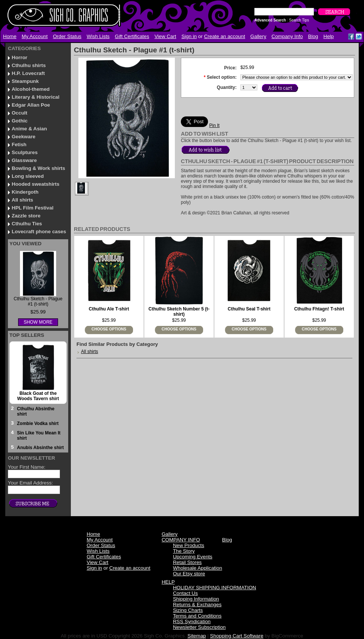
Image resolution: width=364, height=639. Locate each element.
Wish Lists (98, 36)
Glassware (24, 160)
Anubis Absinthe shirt (40, 448)
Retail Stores (187, 562)
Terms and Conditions (197, 616)
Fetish (19, 144)
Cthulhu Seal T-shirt (249, 309)
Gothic (20, 121)
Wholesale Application (197, 568)
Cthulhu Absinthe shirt (36, 411)
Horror (19, 57)
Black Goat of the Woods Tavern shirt (38, 396)
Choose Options (109, 329)
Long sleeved (28, 176)
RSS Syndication (192, 621)
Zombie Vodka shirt (38, 423)
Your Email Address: (31, 483)
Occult (19, 113)
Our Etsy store (189, 574)
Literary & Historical (36, 97)
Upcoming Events (193, 557)
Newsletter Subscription (199, 627)
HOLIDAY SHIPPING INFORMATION (215, 588)
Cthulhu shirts (29, 65)
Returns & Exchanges (197, 605)
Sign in (189, 36)
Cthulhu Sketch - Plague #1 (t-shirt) (38, 301)
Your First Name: (27, 467)
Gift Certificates (132, 36)
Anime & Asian (29, 129)
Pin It (214, 125)
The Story (184, 551)
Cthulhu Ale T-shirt (109, 309)
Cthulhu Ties (27, 224)
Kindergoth (25, 192)
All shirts (22, 200)
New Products (189, 545)
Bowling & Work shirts (38, 168)
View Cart (165, 36)
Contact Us (185, 593)
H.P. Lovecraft (28, 73)
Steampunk (25, 81)
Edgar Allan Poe (31, 105)
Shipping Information (196, 599)
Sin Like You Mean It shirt (39, 436)
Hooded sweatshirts (36, 184)
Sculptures (25, 152)
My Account (35, 36)
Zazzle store (26, 216)
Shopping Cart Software (237, 636)
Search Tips (299, 20)
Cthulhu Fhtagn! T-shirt (319, 309)
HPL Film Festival (33, 208)
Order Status (67, 36)
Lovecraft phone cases (39, 232)
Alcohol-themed (31, 89)
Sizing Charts (188, 610)
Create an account (224, 36)
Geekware (24, 137)
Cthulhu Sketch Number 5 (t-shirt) (179, 312)
